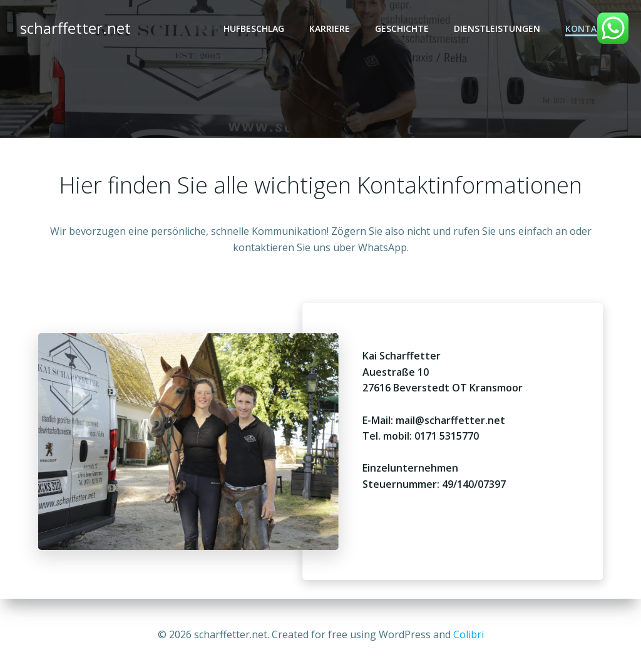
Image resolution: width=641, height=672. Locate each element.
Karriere (330, 28)
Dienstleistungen (497, 28)
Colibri (469, 634)
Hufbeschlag (254, 28)
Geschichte (402, 28)
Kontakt (587, 28)
